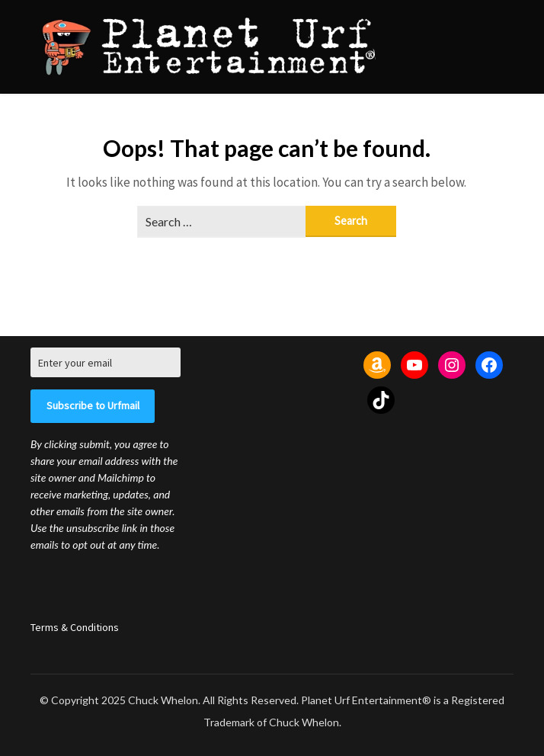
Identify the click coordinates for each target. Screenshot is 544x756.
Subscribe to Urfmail (93, 405)
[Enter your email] (106, 362)
